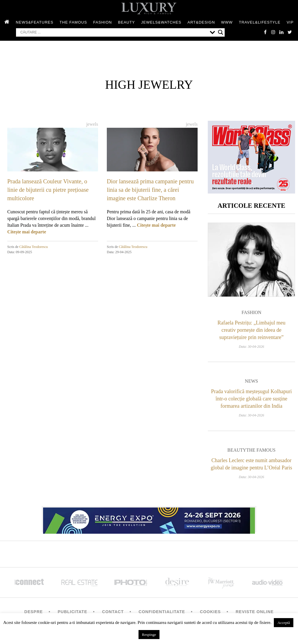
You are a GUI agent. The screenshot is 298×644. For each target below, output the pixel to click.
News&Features (34, 23)
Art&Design (201, 23)
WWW (227, 23)
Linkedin (281, 33)
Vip (290, 23)
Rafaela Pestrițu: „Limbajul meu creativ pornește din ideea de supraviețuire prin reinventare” (251, 332)
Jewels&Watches (161, 23)
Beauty (127, 23)
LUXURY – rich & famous (149, 9)
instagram (272, 33)
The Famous (73, 23)
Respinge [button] (149, 635)
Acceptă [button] (284, 623)
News (251, 383)
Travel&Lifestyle (260, 23)
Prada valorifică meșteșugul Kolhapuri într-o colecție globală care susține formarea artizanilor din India (251, 400)
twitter (289, 33)
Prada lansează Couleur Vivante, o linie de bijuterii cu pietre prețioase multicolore (48, 190)
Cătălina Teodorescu (33, 247)
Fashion (102, 23)
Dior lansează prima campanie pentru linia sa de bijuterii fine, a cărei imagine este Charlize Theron (150, 190)
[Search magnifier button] (221, 33)
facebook (263, 33)
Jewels (92, 125)
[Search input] (114, 33)
